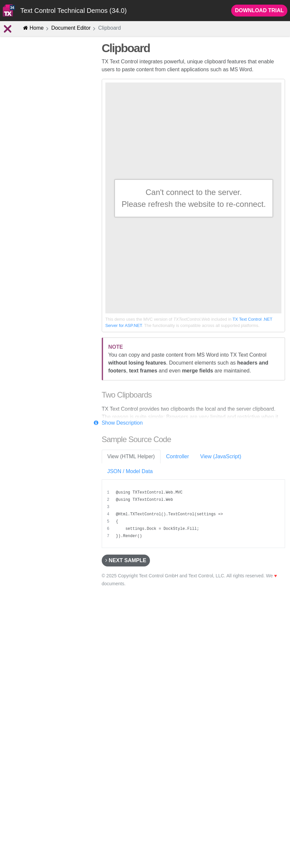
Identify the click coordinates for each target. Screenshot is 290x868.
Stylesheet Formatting (36, 129)
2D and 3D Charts (32, 251)
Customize (28, 329)
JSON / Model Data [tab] (130, 471)
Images (21, 151)
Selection (32, 273)
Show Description (122, 423)
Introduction (22, 63)
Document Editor (71, 28)
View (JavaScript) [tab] (221, 456)
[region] (194, 514)
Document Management (36, 306)
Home (33, 28)
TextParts (32, 240)
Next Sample (126, 560)
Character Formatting (36, 107)
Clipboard (24, 162)
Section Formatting (33, 140)
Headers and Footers (36, 218)
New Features (31, 85)
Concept (28, 74)
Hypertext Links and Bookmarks (47, 185)
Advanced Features (31, 296)
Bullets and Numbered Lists (42, 174)
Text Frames (36, 207)
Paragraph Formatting (36, 118)
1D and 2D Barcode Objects (43, 262)
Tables (29, 196)
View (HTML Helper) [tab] (131, 456)
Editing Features (29, 96)
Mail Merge (28, 318)
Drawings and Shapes (36, 229)
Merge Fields (36, 285)
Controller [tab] (178, 456)
